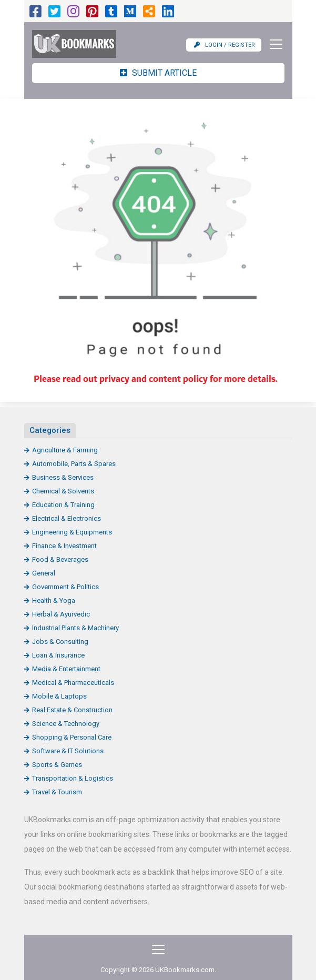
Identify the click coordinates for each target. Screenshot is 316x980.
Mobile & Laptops (59, 696)
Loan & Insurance (58, 655)
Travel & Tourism (57, 792)
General (44, 573)
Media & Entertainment (66, 669)
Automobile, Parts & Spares (74, 464)
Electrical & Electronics (67, 518)
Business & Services (63, 477)
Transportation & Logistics (73, 778)
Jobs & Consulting (60, 641)
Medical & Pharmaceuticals (73, 683)
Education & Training (63, 505)
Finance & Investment (64, 546)
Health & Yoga (54, 600)
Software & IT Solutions (68, 751)
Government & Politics (65, 587)
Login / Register (225, 45)
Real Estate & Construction (72, 710)
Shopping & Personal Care (72, 737)
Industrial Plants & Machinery (75, 628)
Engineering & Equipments (72, 532)
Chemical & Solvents (63, 491)
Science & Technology (66, 724)
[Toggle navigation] (273, 44)
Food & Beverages (60, 559)
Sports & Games (57, 765)
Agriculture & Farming (65, 450)
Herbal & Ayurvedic (61, 614)
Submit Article (158, 73)
